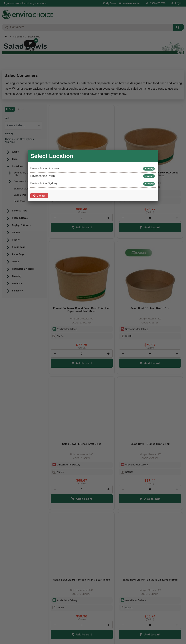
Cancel (41, 196)
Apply (150, 169)
